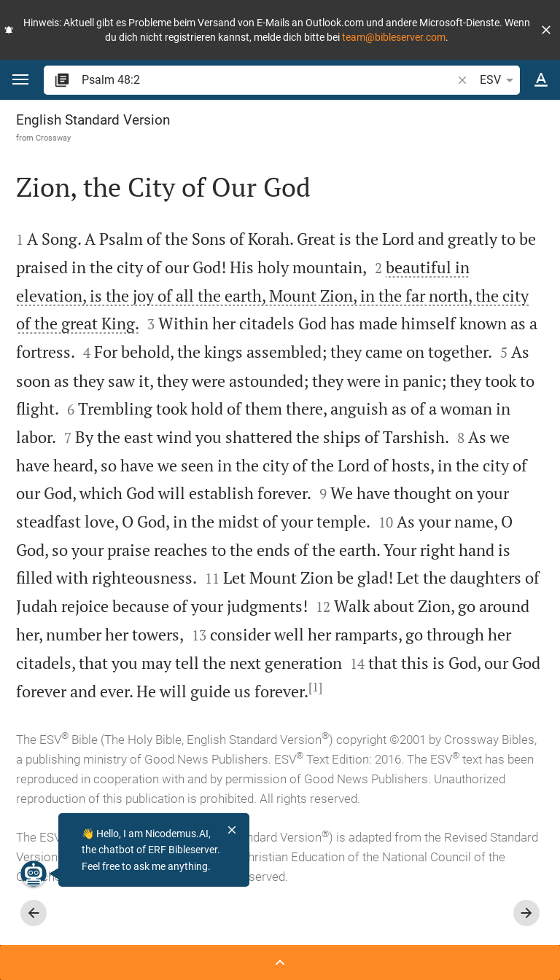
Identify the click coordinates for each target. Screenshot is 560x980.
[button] (546, 30)
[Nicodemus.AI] (34, 874)
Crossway (53, 138)
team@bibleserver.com (394, 37)
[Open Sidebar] (280, 963)
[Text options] (541, 80)
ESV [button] (499, 80)
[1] (315, 687)
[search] (268, 80)
